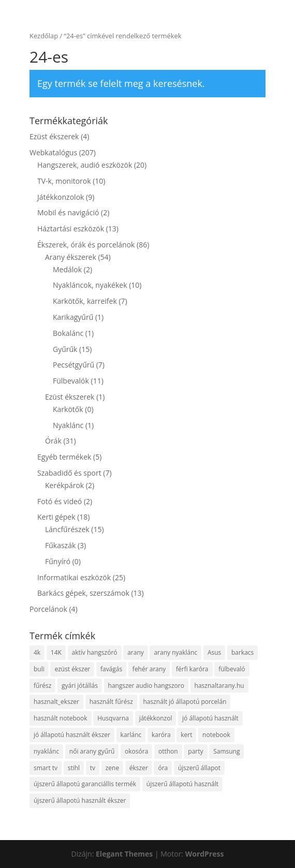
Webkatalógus (53, 152)
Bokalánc (68, 333)
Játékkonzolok (61, 197)
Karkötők (68, 409)
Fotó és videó (60, 501)
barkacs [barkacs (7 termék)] (242, 652)
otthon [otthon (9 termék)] (168, 751)
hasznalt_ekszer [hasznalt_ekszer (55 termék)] (56, 702)
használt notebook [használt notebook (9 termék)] (61, 718)
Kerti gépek (56, 517)
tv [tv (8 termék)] (93, 768)
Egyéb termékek (64, 457)
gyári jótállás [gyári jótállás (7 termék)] (80, 686)
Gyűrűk (65, 349)
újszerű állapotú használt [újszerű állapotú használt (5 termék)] (182, 784)
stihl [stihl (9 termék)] (74, 768)
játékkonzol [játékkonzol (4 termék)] (156, 718)
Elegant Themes (124, 854)
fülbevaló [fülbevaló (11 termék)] (232, 669)
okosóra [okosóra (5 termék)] (136, 751)
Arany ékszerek (71, 257)
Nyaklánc (68, 425)
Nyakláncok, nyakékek (90, 285)
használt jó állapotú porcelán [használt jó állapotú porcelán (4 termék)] (185, 702)
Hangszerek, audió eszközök (85, 165)
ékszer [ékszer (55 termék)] (139, 768)
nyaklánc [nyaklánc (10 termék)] (46, 751)
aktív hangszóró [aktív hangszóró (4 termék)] (95, 652)
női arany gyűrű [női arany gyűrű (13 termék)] (92, 751)
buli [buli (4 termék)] (39, 669)
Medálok (67, 269)
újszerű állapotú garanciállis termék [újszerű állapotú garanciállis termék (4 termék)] (85, 784)
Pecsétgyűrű (73, 365)
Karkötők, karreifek (85, 301)
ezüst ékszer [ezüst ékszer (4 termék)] (72, 669)
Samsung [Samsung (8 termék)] (226, 751)
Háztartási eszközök (71, 229)
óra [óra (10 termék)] (163, 768)
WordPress (205, 854)
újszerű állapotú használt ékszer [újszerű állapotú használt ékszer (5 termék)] (80, 800)
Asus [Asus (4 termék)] (214, 652)
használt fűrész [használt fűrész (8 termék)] (111, 702)
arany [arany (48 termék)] (136, 652)
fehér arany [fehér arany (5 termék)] (149, 669)
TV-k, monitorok (64, 181)
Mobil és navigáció (68, 212)
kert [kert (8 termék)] (186, 735)
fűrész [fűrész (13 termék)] (42, 686)
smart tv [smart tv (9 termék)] (46, 768)
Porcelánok (48, 609)
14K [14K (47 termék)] (56, 652)
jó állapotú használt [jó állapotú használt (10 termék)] (210, 718)
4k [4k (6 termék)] (37, 652)
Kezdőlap (44, 36)
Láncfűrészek (67, 529)
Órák (53, 441)
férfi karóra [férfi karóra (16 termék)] (192, 669)
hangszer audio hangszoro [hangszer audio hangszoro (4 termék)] (146, 686)
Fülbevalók (71, 381)
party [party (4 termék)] (195, 751)
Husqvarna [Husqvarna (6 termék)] (113, 718)
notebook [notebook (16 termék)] (216, 735)
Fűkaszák (60, 545)
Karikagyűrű (73, 317)
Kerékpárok (64, 485)
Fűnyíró (58, 561)
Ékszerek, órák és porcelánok (86, 245)
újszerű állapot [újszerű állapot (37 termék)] (199, 768)
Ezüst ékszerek (54, 136)
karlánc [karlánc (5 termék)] (131, 735)
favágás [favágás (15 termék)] (111, 669)
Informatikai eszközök (74, 577)
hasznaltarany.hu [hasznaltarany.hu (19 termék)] (219, 686)
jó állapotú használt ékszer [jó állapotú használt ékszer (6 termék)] (72, 735)
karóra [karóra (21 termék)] (161, 735)
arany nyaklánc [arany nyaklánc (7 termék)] (175, 652)
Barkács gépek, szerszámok (83, 593)
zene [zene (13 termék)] (112, 768)
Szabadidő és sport (69, 473)
